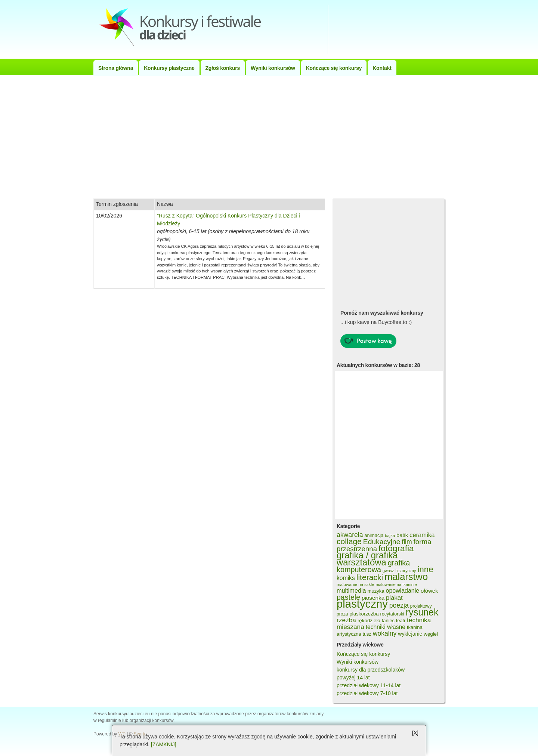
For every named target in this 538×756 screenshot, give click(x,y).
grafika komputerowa (373, 566)
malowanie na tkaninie (396, 584)
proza (342, 614)
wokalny (385, 633)
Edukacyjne (382, 542)
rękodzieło (369, 621)
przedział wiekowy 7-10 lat (367, 693)
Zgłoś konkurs (223, 68)
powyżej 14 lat (353, 678)
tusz (367, 634)
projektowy (421, 606)
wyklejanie (410, 634)
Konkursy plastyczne (169, 68)
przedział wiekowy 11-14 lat (369, 685)
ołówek (429, 591)
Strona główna (116, 68)
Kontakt (382, 68)
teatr (401, 621)
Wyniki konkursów (273, 68)
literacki (370, 577)
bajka (390, 536)
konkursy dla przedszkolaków (371, 670)
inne (425, 569)
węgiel (431, 634)
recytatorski (392, 614)
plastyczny (362, 604)
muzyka (376, 591)
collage (349, 541)
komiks (346, 578)
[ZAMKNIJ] (164, 744)
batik (402, 535)
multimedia (351, 590)
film (407, 542)
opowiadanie (403, 591)
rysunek (422, 612)
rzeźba (346, 620)
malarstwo (406, 577)
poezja (399, 605)
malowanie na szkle (355, 584)
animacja (374, 536)
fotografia (396, 548)
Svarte (140, 734)
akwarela (350, 535)
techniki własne (386, 627)
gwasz (388, 571)
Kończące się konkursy (334, 68)
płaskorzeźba (364, 614)
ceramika (422, 535)
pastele (348, 597)
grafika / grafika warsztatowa (367, 559)
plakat (394, 598)
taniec (388, 621)
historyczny (406, 571)
